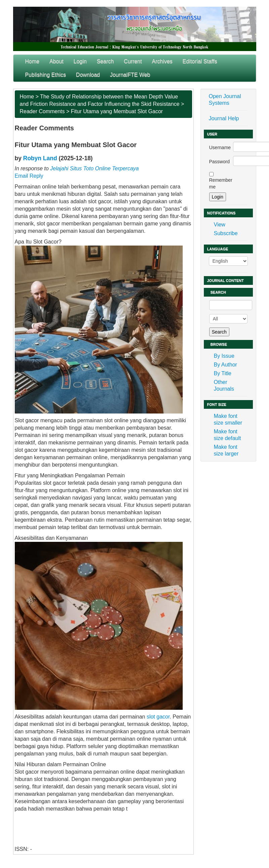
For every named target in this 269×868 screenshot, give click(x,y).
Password (219, 162)
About (56, 61)
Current (133, 61)
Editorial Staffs (200, 61)
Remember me (221, 183)
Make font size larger (226, 450)
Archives (162, 61)
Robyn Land (40, 158)
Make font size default (228, 435)
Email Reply (29, 176)
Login (80, 61)
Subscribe (226, 233)
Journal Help (224, 118)
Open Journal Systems (225, 100)
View (220, 225)
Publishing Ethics (46, 75)
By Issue (224, 356)
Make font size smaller (228, 419)
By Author (226, 365)
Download (88, 75)
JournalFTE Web (130, 75)
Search (105, 61)
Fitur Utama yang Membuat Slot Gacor (117, 111)
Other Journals (224, 385)
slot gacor (158, 717)
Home (32, 61)
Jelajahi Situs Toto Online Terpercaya (94, 168)
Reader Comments (42, 111)
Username (220, 147)
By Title (223, 373)
